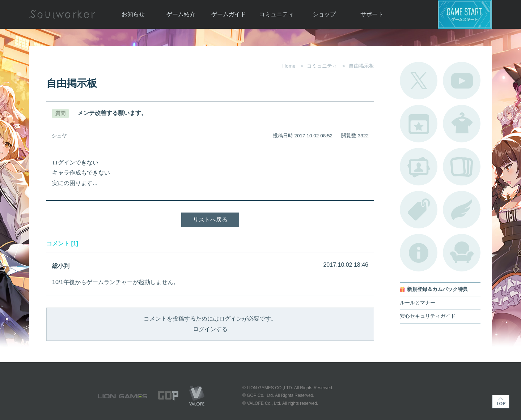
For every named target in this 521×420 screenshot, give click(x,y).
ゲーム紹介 (181, 14)
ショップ (324, 14)
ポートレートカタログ (419, 167)
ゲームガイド (229, 14)
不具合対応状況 (419, 253)
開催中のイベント (419, 124)
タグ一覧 (419, 210)
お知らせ (133, 14)
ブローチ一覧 (462, 210)
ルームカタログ (462, 253)
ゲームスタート (465, 14)
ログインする (210, 329)
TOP (501, 402)
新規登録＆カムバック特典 (437, 289)
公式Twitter (419, 81)
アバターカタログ (462, 124)
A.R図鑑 (462, 167)
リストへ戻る (210, 220)
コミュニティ (276, 14)
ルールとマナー (418, 303)
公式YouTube (462, 81)
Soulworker (62, 14)
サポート (372, 14)
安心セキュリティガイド (428, 316)
